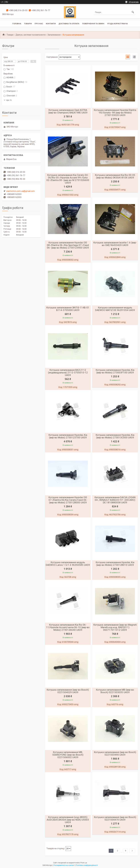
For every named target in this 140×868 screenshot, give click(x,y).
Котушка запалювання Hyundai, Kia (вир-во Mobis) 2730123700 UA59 (68, 436)
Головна (17, 24)
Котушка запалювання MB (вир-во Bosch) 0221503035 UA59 (115, 691)
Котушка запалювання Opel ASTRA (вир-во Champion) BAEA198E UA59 (68, 111)
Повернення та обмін (93, 24)
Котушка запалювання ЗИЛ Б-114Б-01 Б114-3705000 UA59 (68, 309)
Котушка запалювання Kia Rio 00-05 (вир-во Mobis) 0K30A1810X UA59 (115, 176)
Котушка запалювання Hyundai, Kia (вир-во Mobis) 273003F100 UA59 (115, 371)
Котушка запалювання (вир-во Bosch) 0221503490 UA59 (115, 753)
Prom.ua (84, 863)
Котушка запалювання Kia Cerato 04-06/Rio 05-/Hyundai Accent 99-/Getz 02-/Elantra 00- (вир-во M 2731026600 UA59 (68, 179)
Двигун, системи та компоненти (31, 35)
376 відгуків (134, 2)
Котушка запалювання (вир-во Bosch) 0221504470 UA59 (115, 818)
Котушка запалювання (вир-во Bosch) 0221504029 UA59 (68, 691)
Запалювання (54, 35)
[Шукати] (133, 12)
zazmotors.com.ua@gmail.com (20, 191)
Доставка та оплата (69, 24)
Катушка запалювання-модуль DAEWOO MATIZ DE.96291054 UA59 (115, 309)
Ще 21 (9, 100)
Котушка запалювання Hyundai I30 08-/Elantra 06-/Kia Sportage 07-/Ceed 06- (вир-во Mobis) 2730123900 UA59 (68, 245)
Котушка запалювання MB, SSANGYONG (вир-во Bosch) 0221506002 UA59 (68, 755)
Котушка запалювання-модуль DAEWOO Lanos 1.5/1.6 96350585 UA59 (68, 564)
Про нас (39, 24)
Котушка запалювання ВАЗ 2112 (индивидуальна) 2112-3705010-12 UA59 (68, 373)
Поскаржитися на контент (64, 865)
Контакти (51, 24)
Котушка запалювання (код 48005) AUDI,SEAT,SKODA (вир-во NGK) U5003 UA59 (68, 820)
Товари (28, 24)
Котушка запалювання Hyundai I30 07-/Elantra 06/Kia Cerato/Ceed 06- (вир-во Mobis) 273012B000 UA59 (68, 500)
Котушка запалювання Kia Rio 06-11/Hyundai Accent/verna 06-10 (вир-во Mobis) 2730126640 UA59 (68, 627)
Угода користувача (117, 24)
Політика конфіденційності (87, 865)
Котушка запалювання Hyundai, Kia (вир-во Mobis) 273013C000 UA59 (115, 436)
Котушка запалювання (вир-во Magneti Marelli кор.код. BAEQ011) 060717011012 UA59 (115, 627)
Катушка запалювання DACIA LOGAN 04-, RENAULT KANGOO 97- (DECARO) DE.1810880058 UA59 (115, 500)
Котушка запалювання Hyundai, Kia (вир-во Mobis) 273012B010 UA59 (115, 564)
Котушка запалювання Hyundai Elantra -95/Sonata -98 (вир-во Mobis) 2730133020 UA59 (115, 113)
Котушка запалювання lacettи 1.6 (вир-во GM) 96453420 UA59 (115, 244)
